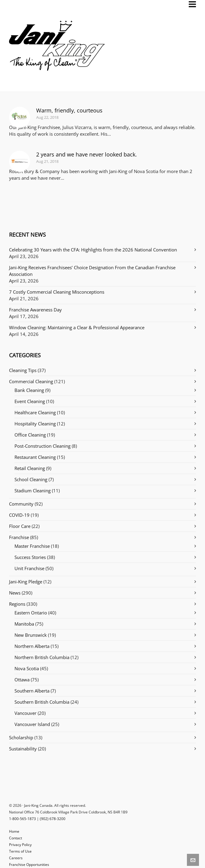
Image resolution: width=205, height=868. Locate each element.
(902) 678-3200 (53, 819)
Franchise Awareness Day (35, 310)
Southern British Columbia (42, 702)
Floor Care (20, 526)
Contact (16, 838)
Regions (17, 604)
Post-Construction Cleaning (43, 446)
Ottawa (22, 680)
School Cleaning (31, 479)
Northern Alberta (32, 646)
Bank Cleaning (29, 390)
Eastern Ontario (31, 613)
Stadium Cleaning (33, 491)
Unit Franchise (29, 568)
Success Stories (30, 557)
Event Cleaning (30, 401)
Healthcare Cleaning (35, 412)
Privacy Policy (20, 845)
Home (14, 831)
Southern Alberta (32, 691)
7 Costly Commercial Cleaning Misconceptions (57, 292)
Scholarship (21, 737)
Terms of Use (20, 851)
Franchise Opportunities (29, 865)
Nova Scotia (27, 668)
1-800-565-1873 (22, 819)
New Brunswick (31, 635)
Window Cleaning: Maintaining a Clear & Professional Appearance (77, 327)
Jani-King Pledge (26, 582)
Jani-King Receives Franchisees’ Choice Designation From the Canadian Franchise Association (92, 271)
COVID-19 (19, 515)
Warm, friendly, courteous (69, 110)
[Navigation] (192, 4)
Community (21, 504)
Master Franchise (32, 546)
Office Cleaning (30, 435)
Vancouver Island (32, 724)
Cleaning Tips (23, 370)
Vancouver (25, 713)
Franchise (19, 537)
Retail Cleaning (30, 468)
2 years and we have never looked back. (87, 154)
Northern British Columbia (42, 657)
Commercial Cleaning (31, 381)
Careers (16, 858)
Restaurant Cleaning (35, 457)
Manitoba (24, 624)
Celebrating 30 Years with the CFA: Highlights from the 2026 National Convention (93, 250)
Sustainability (23, 749)
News (15, 593)
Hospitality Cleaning (35, 424)
